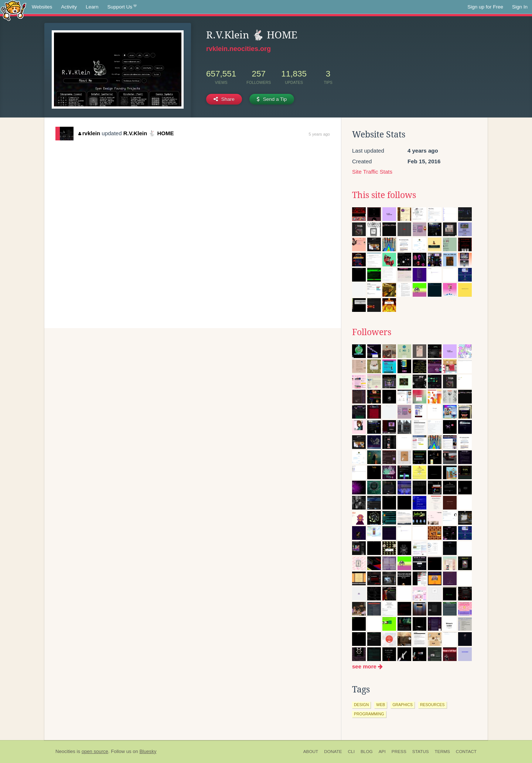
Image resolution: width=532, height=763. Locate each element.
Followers (372, 332)
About (311, 752)
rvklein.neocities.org (238, 49)
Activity (69, 7)
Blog (367, 752)
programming (369, 714)
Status (421, 752)
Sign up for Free (485, 7)
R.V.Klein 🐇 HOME (149, 133)
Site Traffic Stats (372, 172)
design (361, 705)
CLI (351, 752)
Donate (333, 752)
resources (432, 705)
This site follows (384, 195)
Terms (442, 752)
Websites (42, 7)
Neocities (65, 751)
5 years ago (319, 134)
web (381, 705)
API (382, 752)
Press (399, 752)
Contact (466, 752)
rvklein (89, 133)
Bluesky (148, 751)
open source (95, 751)
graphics (403, 705)
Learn (92, 7)
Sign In (520, 7)
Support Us (122, 7)
